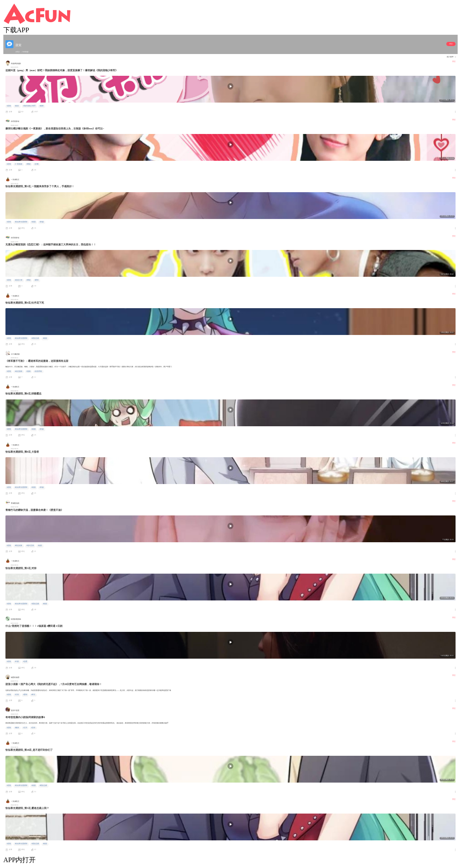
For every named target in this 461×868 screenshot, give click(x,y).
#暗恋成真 (18, 546)
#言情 (33, 728)
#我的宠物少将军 (29, 106)
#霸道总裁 (35, 338)
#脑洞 (17, 728)
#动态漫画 (18, 371)
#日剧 (17, 662)
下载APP (16, 30)
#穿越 (41, 222)
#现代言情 (30, 546)
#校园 (34, 222)
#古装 (17, 695)
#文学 (25, 728)
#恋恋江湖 (18, 280)
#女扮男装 (38, 371)
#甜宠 (9, 106)
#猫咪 (41, 106)
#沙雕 (36, 164)
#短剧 (40, 546)
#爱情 (36, 280)
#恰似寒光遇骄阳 (21, 222)
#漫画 (28, 371)
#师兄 (33, 695)
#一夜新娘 (18, 164)
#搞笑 (17, 106)
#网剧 (28, 164)
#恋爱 (25, 662)
